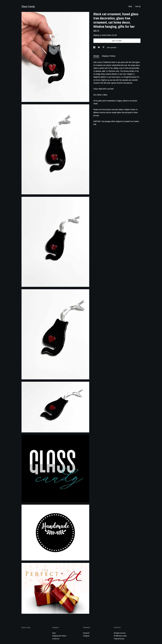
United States (107, 35)
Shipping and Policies (59, 636)
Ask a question (112, 47)
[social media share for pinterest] (104, 47)
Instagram (86, 636)
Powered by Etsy (119, 639)
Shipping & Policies (109, 56)
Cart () (138, 6)
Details (96, 56)
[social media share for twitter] (99, 47)
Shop (130, 6)
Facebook (86, 633)
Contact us (56, 639)
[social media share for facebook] (94, 47)
